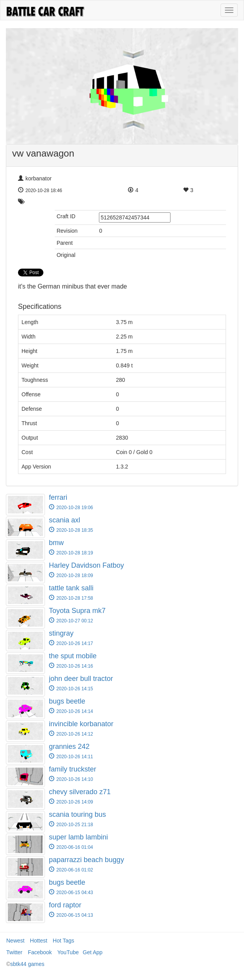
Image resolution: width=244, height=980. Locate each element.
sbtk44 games (27, 964)
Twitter (14, 952)
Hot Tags (64, 941)
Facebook (40, 952)
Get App (93, 952)
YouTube (68, 952)
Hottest (39, 941)
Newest (15, 941)
